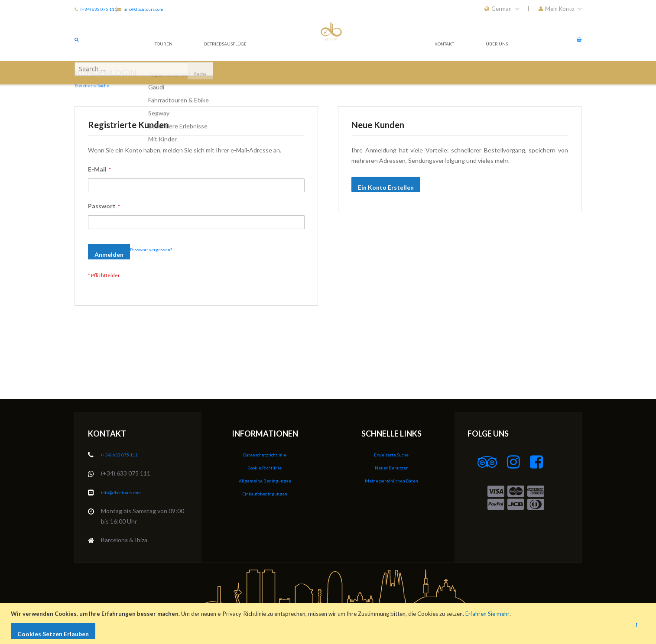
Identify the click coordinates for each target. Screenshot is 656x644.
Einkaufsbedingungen (265, 493)
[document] (329, 624)
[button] (560, 9)
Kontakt (438, 39)
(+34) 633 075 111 (102, 9)
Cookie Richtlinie (265, 468)
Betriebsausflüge (229, 39)
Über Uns (493, 39)
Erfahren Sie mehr (489, 614)
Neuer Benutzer (391, 468)
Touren (161, 39)
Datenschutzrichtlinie (265, 455)
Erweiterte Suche (391, 455)
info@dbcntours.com (180, 9)
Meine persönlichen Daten (391, 480)
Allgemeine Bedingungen (265, 480)
